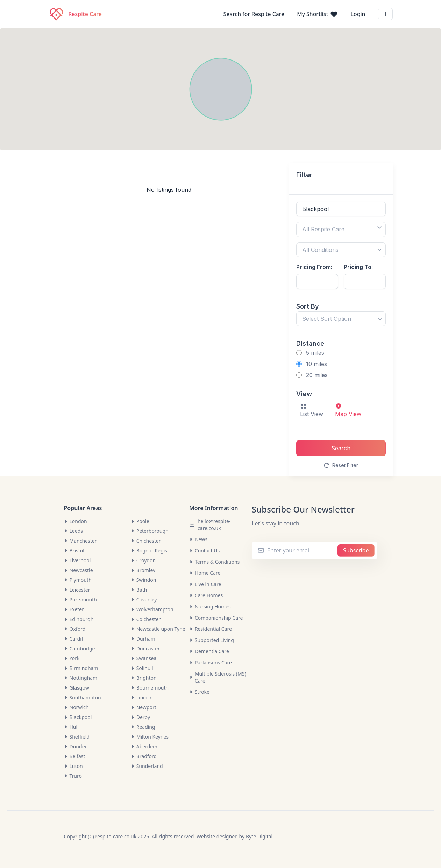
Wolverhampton (152, 609)
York (72, 658)
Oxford (75, 629)
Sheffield (77, 737)
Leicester (77, 590)
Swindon (144, 580)
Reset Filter (341, 465)
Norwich (76, 707)
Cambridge (80, 648)
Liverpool (77, 560)
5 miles (315, 353)
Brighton (144, 678)
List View (312, 410)
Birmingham (81, 668)
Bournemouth (150, 688)
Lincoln (142, 697)
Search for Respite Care (254, 14)
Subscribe (356, 550)
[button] (413, 90)
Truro (73, 776)
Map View (348, 410)
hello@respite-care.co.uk (214, 525)
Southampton (83, 697)
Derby (140, 717)
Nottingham (81, 678)
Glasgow (77, 688)
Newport (144, 707)
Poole (140, 521)
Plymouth (78, 580)
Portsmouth (80, 599)
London (76, 521)
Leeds (73, 531)
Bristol (74, 551)
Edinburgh (79, 619)
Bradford (144, 756)
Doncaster (145, 648)
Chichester (146, 541)
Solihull (142, 668)
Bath (139, 590)
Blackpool (78, 717)
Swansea (144, 658)
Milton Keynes (150, 737)
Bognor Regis (149, 551)
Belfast (75, 756)
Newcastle (79, 570)
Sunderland (147, 766)
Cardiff (74, 639)
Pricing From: (314, 267)
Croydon (143, 560)
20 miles (317, 375)
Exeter (74, 609)
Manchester (80, 541)
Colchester (146, 619)
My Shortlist (317, 14)
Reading (143, 727)
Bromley (143, 570)
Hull (71, 727)
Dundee (76, 746)
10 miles (316, 364)
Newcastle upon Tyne (158, 629)
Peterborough (150, 531)
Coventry (144, 599)
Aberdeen (145, 746)
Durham (143, 639)
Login (358, 14)
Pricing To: (358, 267)
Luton (73, 766)
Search (341, 448)
